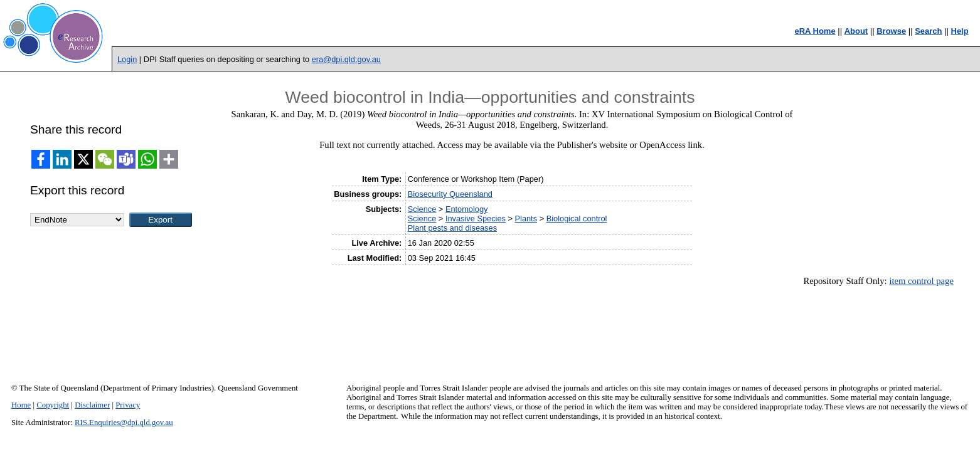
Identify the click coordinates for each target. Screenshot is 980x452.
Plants (526, 218)
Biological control (577, 218)
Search (928, 31)
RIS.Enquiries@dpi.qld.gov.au (124, 423)
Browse (891, 31)
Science (422, 209)
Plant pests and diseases (452, 228)
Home (21, 405)
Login (127, 59)
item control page (921, 281)
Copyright (53, 405)
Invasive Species (476, 218)
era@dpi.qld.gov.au (346, 59)
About (856, 31)
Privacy (128, 405)
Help (960, 31)
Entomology (467, 209)
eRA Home (815, 31)
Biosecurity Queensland (450, 194)
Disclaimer (92, 405)
